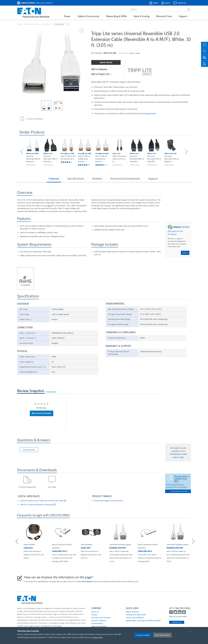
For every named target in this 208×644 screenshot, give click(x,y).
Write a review (135, 53)
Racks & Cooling (142, 16)
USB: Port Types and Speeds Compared (37, 505)
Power (67, 16)
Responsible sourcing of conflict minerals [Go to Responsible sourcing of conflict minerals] (143, 620)
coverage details (148, 113)
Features (54, 178)
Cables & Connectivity (88, 16)
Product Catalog (32, 24)
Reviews (97, 178)
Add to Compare (99, 69)
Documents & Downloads (125, 178)
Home (19, 24)
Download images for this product (109, 501)
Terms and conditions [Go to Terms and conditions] (135, 618)
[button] (22, 152)
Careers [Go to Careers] (94, 615)
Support (183, 16)
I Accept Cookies (143, 635)
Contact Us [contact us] (177, 622)
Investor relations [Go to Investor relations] (99, 620)
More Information (163, 635)
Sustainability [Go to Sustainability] (97, 623)
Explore (185, 253)
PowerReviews (51, 392)
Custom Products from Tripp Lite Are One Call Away (42, 501)
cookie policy (97, 637)
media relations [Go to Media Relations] (132, 612)
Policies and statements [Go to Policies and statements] (136, 615)
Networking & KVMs (117, 16)
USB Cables (47, 24)
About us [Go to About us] (95, 612)
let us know (87, 581)
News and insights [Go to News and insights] (99, 626)
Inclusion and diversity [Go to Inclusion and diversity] (101, 618)
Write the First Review (42, 413)
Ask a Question (29, 450)
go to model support (180, 491)
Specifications (76, 178)
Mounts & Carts (164, 16)
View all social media (178, 616)
